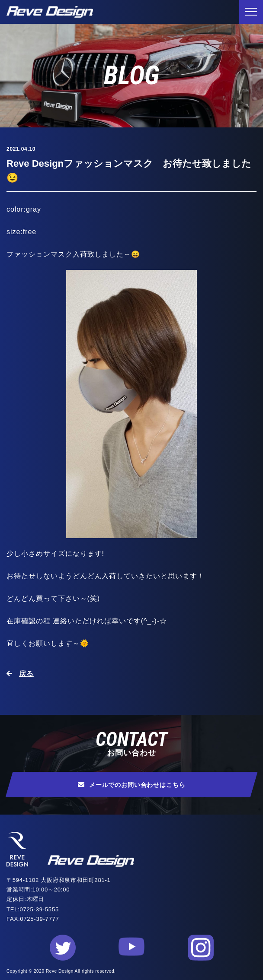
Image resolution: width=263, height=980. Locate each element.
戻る (26, 674)
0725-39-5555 (39, 909)
